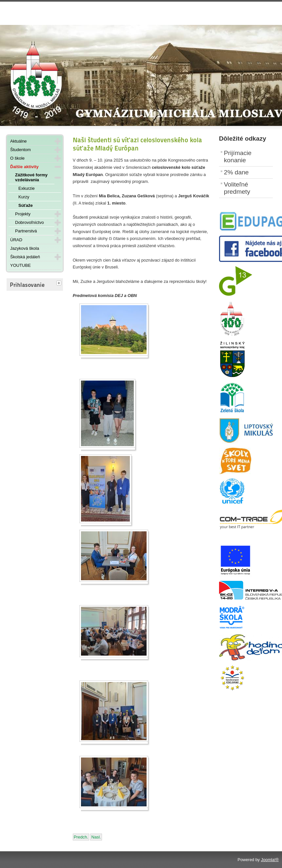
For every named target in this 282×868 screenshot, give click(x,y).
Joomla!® (270, 860)
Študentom (20, 150)
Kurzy (24, 197)
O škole (17, 158)
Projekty (23, 214)
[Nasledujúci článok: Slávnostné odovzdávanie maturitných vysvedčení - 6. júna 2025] (96, 837)
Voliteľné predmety (237, 188)
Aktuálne (19, 141)
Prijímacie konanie (238, 157)
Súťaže (26, 205)
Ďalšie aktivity (24, 167)
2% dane (236, 172)
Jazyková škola (25, 248)
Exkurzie (27, 188)
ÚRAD (16, 240)
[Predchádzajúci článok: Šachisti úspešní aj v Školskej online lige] (81, 837)
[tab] (60, 284)
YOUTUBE (20, 265)
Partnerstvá (26, 231)
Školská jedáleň (25, 257)
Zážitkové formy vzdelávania (31, 177)
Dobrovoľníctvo (30, 222)
